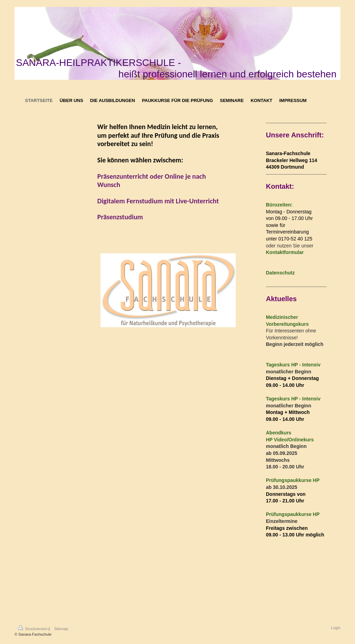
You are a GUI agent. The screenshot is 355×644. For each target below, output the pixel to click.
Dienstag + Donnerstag (292, 378)
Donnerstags (281, 494)
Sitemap (61, 629)
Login (336, 628)
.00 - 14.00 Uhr (288, 385)
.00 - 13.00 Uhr (288, 535)
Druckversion (33, 629)
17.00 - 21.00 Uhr (285, 501)
